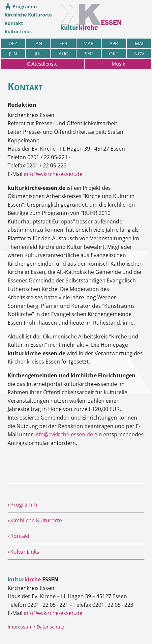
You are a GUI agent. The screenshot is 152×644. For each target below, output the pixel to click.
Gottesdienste (42, 64)
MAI (139, 43)
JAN (38, 43)
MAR (89, 43)
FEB (63, 43)
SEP (89, 54)
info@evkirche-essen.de (53, 174)
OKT (114, 54)
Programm (21, 6)
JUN (13, 54)
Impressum (20, 627)
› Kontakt (19, 536)
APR (114, 43)
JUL (38, 54)
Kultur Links (18, 31)
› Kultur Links (23, 552)
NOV (139, 54)
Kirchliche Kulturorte (28, 15)
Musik (118, 64)
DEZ (13, 43)
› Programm (22, 505)
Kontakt (14, 23)
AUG (63, 54)
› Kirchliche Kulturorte (35, 520)
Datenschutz (50, 627)
